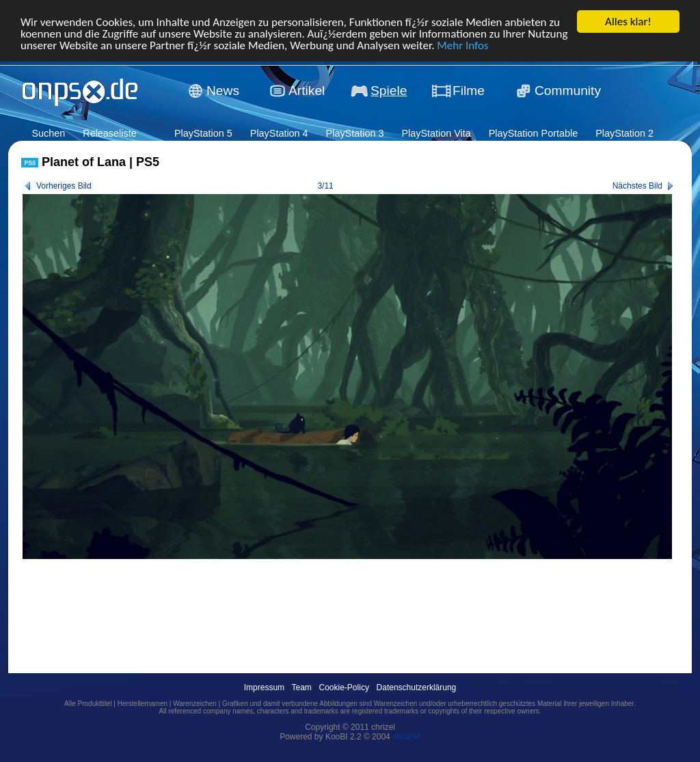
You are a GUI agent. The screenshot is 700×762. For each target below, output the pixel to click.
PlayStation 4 (279, 133)
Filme (469, 90)
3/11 (325, 186)
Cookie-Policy (344, 688)
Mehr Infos (462, 45)
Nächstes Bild (637, 186)
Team (302, 688)
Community (568, 90)
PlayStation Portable (533, 133)
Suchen (48, 133)
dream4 (406, 737)
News (223, 90)
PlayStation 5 (203, 133)
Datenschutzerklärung (417, 688)
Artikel (307, 90)
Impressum (264, 688)
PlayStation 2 (624, 133)
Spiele (389, 90)
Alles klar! (628, 21)
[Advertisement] (270, 601)
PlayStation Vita (436, 133)
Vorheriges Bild (64, 186)
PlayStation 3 (355, 133)
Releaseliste (109, 133)
